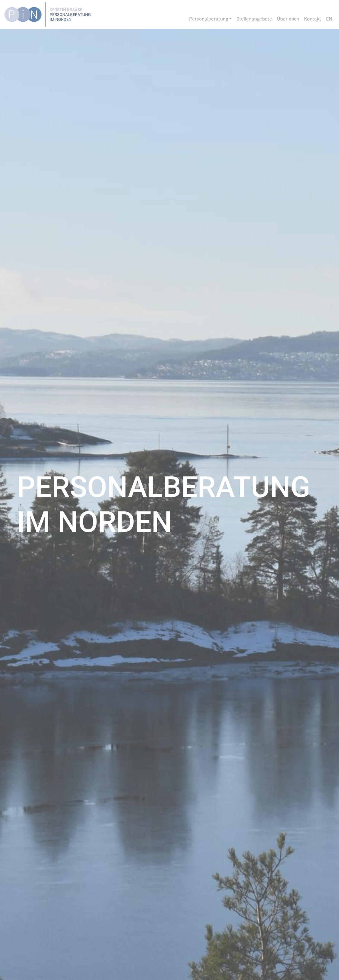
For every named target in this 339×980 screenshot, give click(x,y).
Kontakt (313, 19)
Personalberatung (209, 19)
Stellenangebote (254, 19)
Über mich (288, 19)
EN (329, 19)
